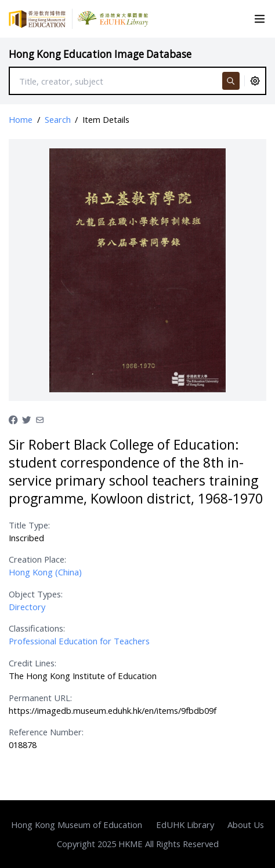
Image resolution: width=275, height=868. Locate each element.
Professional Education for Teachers (79, 641)
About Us (246, 825)
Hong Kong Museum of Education (77, 825)
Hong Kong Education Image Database (100, 54)
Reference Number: (46, 732)
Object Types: (36, 594)
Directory (27, 607)
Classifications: (37, 628)
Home (21, 119)
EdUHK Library (185, 825)
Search (58, 119)
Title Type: (29, 525)
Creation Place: (37, 559)
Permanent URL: (40, 698)
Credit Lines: (32, 663)
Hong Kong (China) (45, 572)
